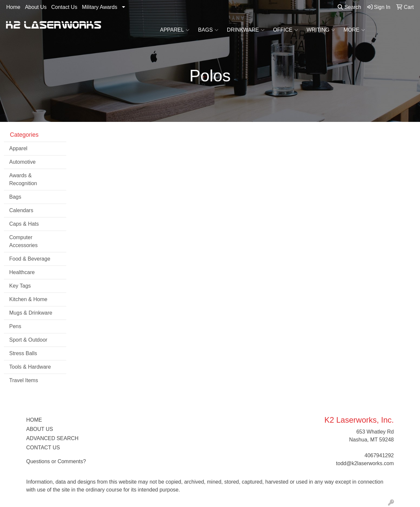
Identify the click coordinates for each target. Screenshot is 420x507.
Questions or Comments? (56, 461)
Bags (208, 30)
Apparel (175, 30)
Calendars (21, 210)
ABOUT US (40, 429)
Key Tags (20, 286)
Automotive (22, 162)
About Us (36, 7)
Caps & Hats (24, 224)
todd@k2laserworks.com (365, 463)
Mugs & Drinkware (31, 313)
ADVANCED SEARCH (53, 438)
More (354, 30)
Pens (15, 326)
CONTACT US (43, 448)
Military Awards (100, 7)
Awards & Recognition (23, 179)
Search (349, 7)
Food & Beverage (30, 259)
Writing (321, 30)
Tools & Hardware (30, 367)
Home (13, 7)
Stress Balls (23, 353)
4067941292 (379, 455)
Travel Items (24, 380)
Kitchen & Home (28, 299)
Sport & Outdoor (28, 340)
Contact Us (64, 7)
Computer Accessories (23, 241)
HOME (34, 420)
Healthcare (22, 272)
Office (286, 30)
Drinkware (246, 30)
